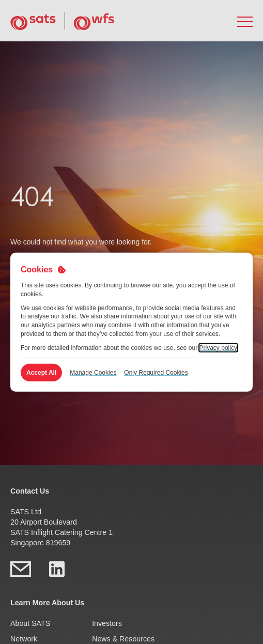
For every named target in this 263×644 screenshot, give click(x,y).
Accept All (41, 372)
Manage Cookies (93, 372)
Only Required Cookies (156, 372)
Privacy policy (218, 347)
